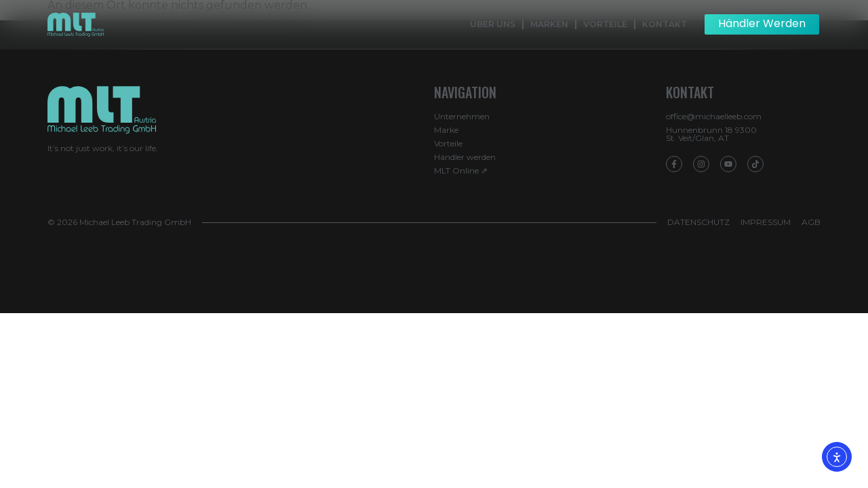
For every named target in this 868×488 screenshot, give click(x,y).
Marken (549, 24)
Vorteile (605, 24)
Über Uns (493, 24)
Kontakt (665, 24)
